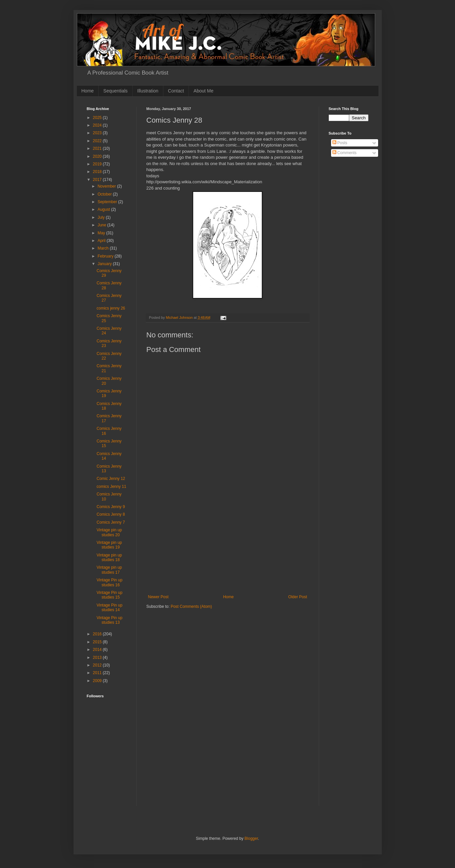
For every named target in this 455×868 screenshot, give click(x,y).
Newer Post (158, 597)
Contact (176, 91)
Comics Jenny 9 (111, 507)
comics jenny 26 (111, 308)
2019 (98, 164)
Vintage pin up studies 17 (109, 570)
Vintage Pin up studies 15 (109, 595)
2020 (98, 156)
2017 (98, 180)
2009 (98, 681)
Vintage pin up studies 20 (109, 532)
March (104, 248)
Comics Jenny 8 (111, 514)
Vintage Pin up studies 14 (109, 608)
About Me (203, 91)
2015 (98, 642)
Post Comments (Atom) (191, 607)
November (107, 186)
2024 (98, 125)
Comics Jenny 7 (111, 522)
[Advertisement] (228, 545)
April (102, 241)
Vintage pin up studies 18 (109, 557)
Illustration (148, 91)
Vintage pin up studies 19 (109, 545)
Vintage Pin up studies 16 (109, 582)
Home (88, 91)
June (102, 225)
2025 (98, 118)
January (105, 264)
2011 (98, 673)
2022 (98, 141)
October (105, 194)
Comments (344, 153)
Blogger (251, 839)
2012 (98, 665)
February (106, 256)
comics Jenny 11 (111, 487)
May (102, 233)
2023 (98, 133)
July (102, 217)
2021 (98, 148)
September (108, 202)
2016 (98, 634)
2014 (98, 650)
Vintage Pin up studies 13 (109, 620)
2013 (98, 658)
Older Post (298, 597)
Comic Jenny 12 (111, 479)
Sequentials (115, 91)
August (104, 209)
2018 (98, 172)
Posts (340, 143)
